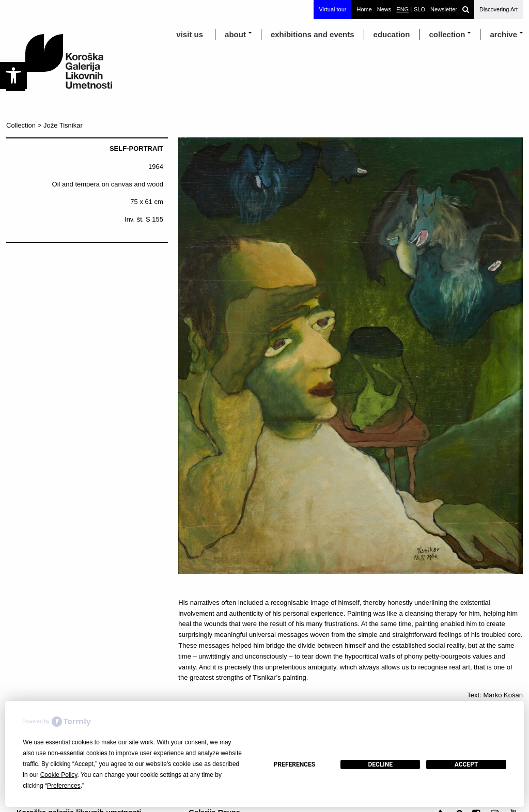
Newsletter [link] (444, 9)
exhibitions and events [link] (313, 34)
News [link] (384, 9)
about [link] (235, 34)
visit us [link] (190, 34)
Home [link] (364, 9)
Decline (380, 764)
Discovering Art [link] (499, 9)
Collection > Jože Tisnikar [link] (44, 125)
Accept (466, 764)
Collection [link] (447, 34)
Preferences (294, 764)
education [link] (392, 34)
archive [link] (503, 34)
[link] (13, 75)
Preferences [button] (64, 786)
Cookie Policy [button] (59, 775)
